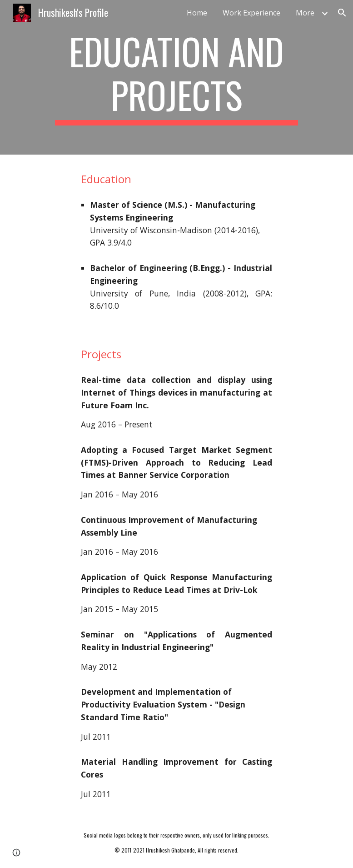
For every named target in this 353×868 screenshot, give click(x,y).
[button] (342, 13)
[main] (176, 77)
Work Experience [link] (251, 13)
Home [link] (197, 13)
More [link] (305, 13)
